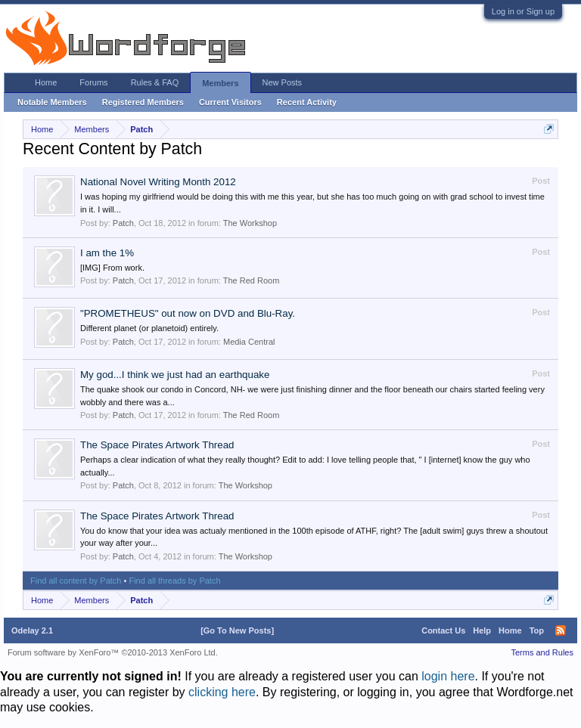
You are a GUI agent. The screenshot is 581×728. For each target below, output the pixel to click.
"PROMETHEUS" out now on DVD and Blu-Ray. (188, 313)
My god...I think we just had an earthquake (175, 375)
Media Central (249, 342)
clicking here (222, 692)
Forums (93, 82)
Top (537, 630)
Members (220, 83)
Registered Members (143, 102)
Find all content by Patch (76, 581)
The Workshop (250, 223)
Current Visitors (230, 102)
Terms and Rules (542, 652)
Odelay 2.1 (32, 630)
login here (448, 676)
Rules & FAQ (155, 82)
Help (482, 630)
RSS (561, 630)
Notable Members (52, 102)
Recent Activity (307, 102)
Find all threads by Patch (174, 581)
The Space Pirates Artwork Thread (157, 445)
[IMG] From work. (112, 268)
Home (46, 82)
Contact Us (443, 630)
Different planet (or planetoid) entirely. (149, 328)
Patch (123, 223)
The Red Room (252, 280)
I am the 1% (107, 253)
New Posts (283, 82)
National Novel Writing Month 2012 (158, 182)
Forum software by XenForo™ (113, 652)
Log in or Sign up (523, 11)
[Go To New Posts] (237, 630)
